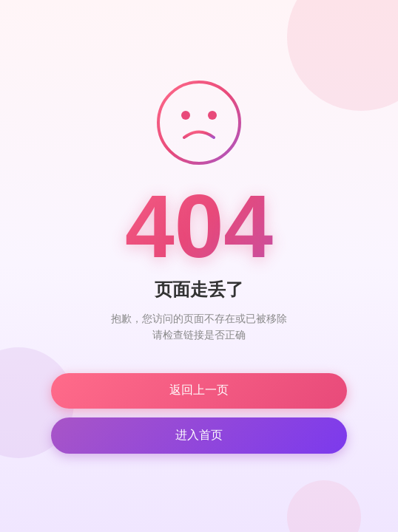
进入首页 (199, 435)
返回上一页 (199, 390)
